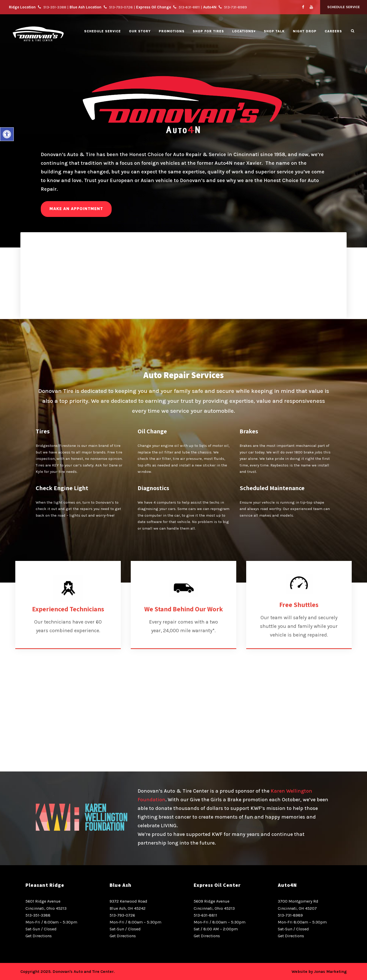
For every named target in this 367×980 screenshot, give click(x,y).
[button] (7, 134)
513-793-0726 (122, 915)
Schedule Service (344, 7)
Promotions (172, 31)
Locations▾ (244, 31)
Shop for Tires (208, 31)
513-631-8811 (205, 915)
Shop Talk (274, 31)
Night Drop (305, 31)
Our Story (140, 31)
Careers (333, 31)
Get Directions (39, 936)
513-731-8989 (290, 915)
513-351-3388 (38, 915)
